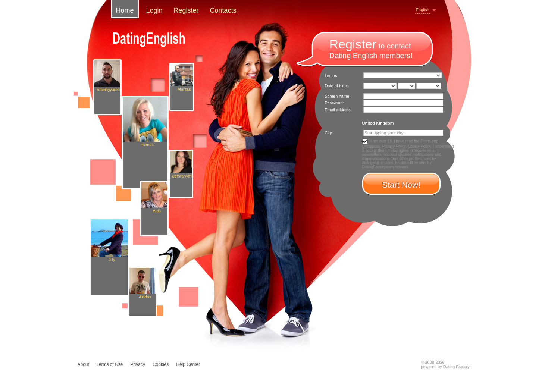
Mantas (184, 89)
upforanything (185, 176)
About (83, 364)
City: (329, 133)
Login (154, 10)
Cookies (161, 364)
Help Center (188, 364)
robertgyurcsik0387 (111, 90)
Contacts (223, 10)
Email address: (339, 110)
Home (125, 10)
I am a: (331, 75)
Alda (157, 211)
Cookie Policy (419, 146)
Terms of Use (110, 364)
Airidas (145, 297)
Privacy (138, 364)
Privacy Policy (394, 146)
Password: (334, 103)
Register (186, 10)
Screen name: (338, 96)
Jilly (112, 260)
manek (148, 145)
